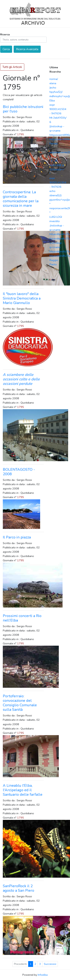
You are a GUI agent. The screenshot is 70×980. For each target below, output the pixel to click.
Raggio (54, 260)
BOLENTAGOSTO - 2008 (19, 472)
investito (55, 221)
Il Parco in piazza (17, 537)
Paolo (53, 264)
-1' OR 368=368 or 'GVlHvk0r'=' (57, 165)
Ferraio (54, 144)
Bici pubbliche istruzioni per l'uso (23, 109)
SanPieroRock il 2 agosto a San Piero (18, 888)
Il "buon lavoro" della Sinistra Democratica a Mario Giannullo (22, 298)
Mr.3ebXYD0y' (58, 118)
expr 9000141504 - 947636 (58, 109)
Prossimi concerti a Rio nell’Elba (22, 618)
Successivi (50, 964)
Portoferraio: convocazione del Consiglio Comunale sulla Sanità (20, 703)
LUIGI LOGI (56, 217)
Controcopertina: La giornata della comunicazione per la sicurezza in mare (21, 199)
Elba (52, 100)
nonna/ (54, 79)
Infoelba (43, 975)
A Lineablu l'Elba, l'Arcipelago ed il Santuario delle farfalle (23, 790)
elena (53, 83)
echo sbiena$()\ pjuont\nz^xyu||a (60, 195)
